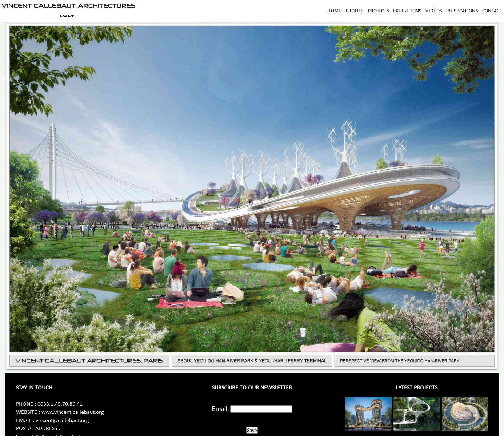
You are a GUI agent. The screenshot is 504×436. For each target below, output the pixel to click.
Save (252, 430)
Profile (355, 11)
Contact (492, 11)
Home (334, 11)
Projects (378, 11)
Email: (221, 408)
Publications (462, 11)
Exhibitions (407, 11)
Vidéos (434, 11)
